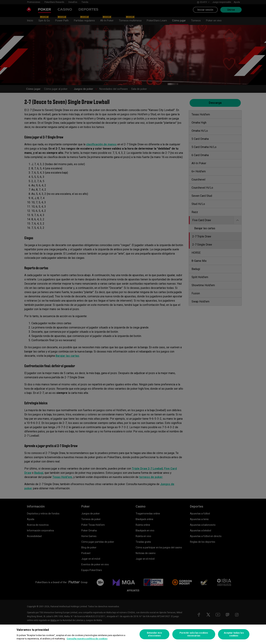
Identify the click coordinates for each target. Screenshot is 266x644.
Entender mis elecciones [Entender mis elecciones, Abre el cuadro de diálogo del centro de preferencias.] (154, 634)
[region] (133, 634)
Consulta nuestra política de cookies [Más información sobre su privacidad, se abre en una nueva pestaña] (87, 639)
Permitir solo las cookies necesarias (194, 634)
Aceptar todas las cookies (234, 634)
